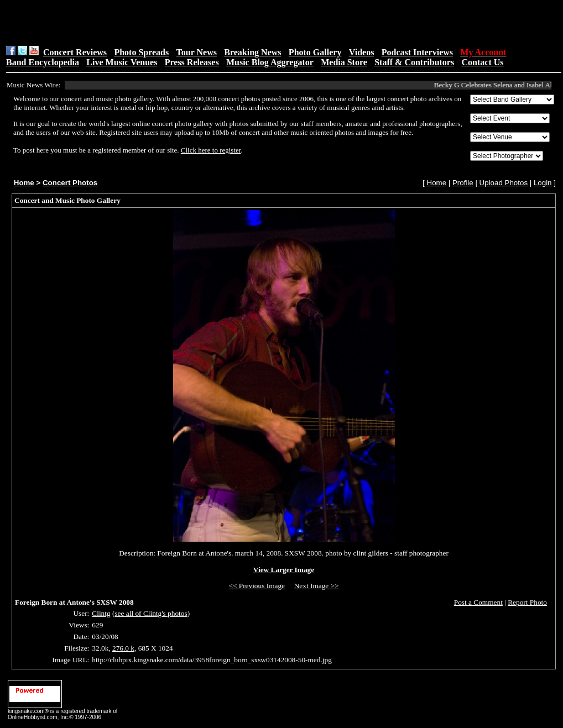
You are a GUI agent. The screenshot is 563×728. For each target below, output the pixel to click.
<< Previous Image (257, 586)
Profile (463, 183)
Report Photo (527, 602)
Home (24, 183)
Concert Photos (70, 183)
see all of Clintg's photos (151, 613)
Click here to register (211, 150)
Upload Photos (504, 183)
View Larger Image (284, 570)
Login (543, 183)
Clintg (101, 613)
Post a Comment (478, 602)
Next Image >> (317, 586)
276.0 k (123, 648)
